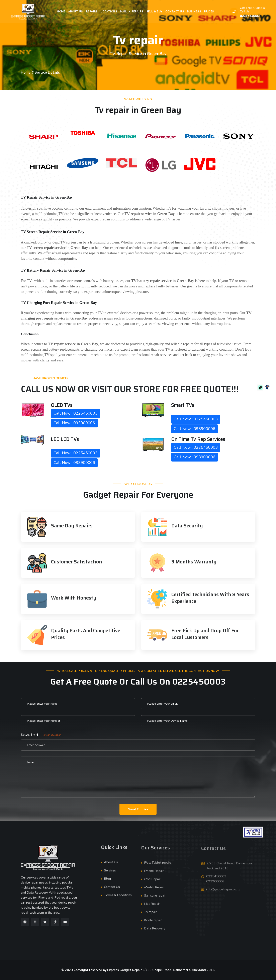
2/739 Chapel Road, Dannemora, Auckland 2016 (179, 970)
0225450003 (250, 16)
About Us (76, 12)
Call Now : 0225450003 (75, 413)
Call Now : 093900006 (74, 423)
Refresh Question (52, 735)
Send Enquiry (138, 809)
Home (61, 12)
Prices (209, 12)
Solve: (41, 735)
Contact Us (175, 12)
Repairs (92, 12)
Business (194, 12)
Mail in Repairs (132, 12)
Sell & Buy (154, 12)
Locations (109, 12)
